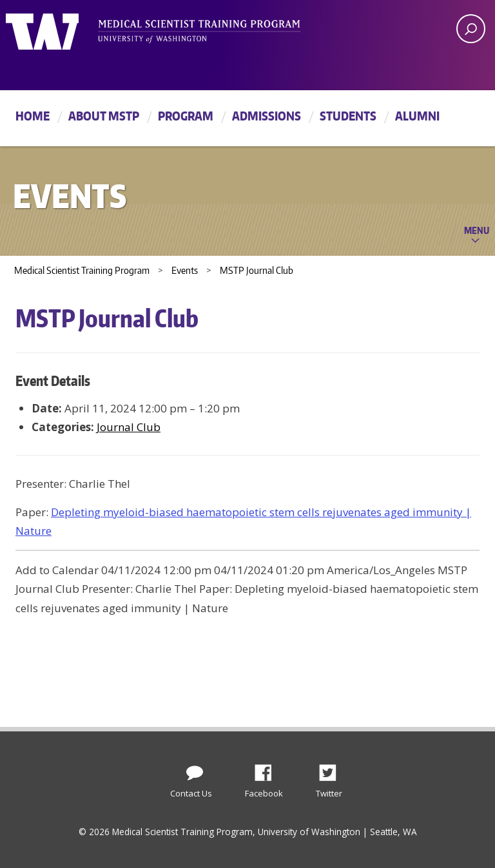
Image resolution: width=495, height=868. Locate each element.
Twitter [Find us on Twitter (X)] (333, 769)
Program (186, 116)
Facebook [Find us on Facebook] (268, 769)
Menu (477, 230)
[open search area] (471, 29)
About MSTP (104, 116)
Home (33, 116)
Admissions (267, 116)
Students (348, 116)
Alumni (417, 116)
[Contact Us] (195, 770)
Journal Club (129, 427)
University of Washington (58, 29)
